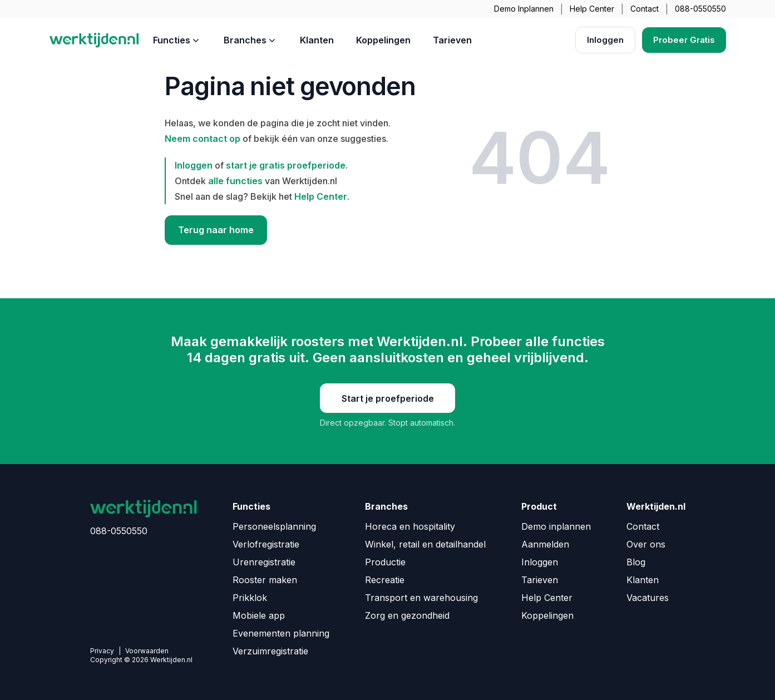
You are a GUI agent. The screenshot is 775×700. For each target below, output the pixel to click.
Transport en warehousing (421, 598)
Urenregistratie (264, 562)
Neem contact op (203, 139)
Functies (177, 40)
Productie (385, 562)
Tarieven (452, 40)
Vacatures (648, 598)
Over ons (646, 544)
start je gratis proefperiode (286, 165)
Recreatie (385, 580)
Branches (251, 40)
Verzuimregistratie (270, 651)
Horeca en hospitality (410, 526)
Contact (645, 9)
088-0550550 (700, 9)
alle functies (235, 181)
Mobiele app (259, 615)
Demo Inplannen (524, 9)
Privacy (102, 651)
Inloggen (605, 40)
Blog (636, 562)
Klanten (317, 40)
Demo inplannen (556, 526)
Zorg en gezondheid (407, 615)
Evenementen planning (281, 633)
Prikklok (250, 598)
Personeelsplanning (274, 526)
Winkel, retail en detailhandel (425, 544)
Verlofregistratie (266, 544)
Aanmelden (545, 544)
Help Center (592, 9)
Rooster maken (265, 580)
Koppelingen (383, 40)
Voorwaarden (147, 651)
